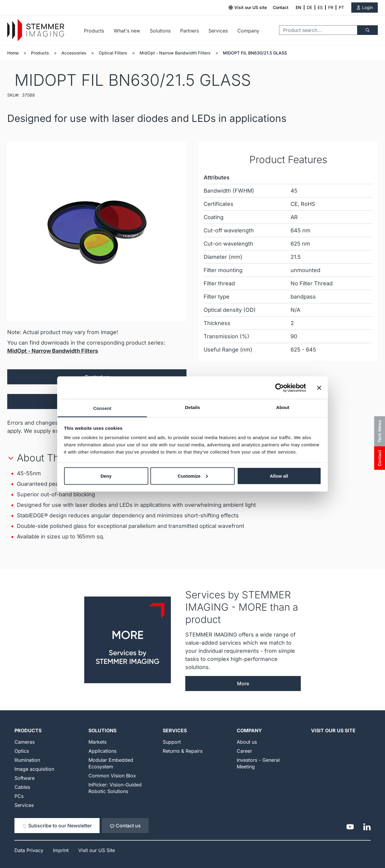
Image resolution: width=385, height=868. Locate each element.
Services (218, 31)
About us (247, 742)
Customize (193, 476)
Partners (189, 31)
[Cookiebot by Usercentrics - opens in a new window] (280, 388)
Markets (97, 742)
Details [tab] (192, 407)
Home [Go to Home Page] (13, 53)
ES (320, 7)
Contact (281, 7)
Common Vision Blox (112, 776)
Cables (22, 787)
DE (310, 7)
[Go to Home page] (36, 30)
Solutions (160, 31)
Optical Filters (113, 53)
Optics (22, 751)
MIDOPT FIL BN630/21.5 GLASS (255, 53)
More (243, 684)
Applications (102, 751)
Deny (106, 476)
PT (341, 7)
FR (331, 7)
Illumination (27, 760)
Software (25, 778)
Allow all (279, 476)
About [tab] (283, 407)
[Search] (368, 30)
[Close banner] (319, 388)
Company (248, 31)
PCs (19, 796)
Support (172, 742)
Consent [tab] (102, 408)
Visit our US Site (333, 730)
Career (244, 751)
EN (299, 7)
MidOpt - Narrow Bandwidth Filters (175, 53)
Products (94, 31)
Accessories (74, 53)
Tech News (379, 431)
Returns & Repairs (183, 751)
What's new (127, 31)
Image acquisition (34, 769)
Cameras (25, 742)
